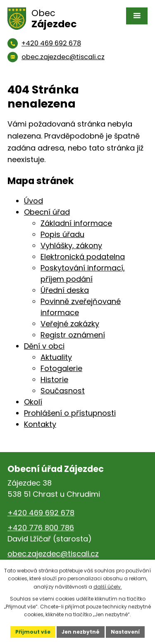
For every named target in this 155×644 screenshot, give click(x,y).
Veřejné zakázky (70, 324)
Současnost (63, 391)
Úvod (33, 201)
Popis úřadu (62, 234)
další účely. (108, 587)
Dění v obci (44, 346)
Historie (54, 379)
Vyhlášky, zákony (71, 245)
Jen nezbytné (81, 632)
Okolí (33, 402)
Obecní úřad (47, 212)
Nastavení (125, 632)
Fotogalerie (61, 368)
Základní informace (76, 223)
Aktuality (56, 357)
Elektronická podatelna (83, 257)
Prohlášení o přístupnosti (70, 413)
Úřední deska (65, 290)
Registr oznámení (73, 335)
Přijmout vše (33, 632)
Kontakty (40, 424)
